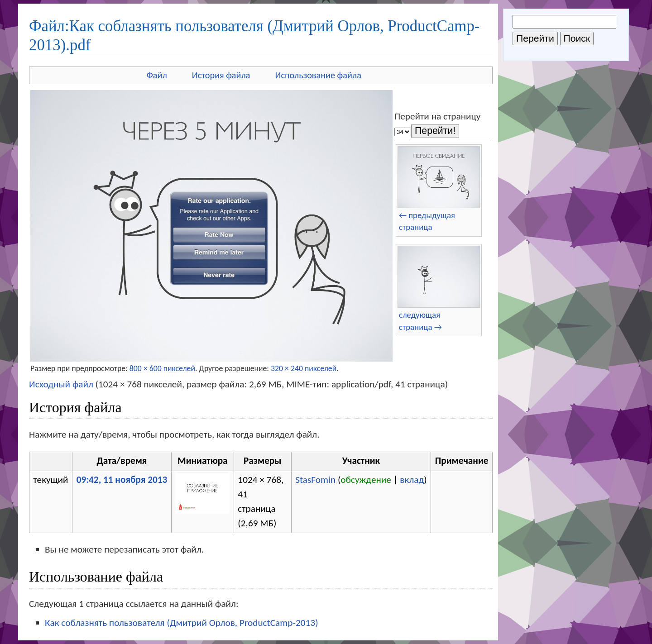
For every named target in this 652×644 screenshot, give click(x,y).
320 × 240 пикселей (304, 368)
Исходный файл (61, 384)
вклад (412, 480)
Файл (157, 75)
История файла (221, 75)
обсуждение (366, 480)
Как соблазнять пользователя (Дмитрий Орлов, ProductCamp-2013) (182, 623)
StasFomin (315, 480)
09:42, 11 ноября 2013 (122, 480)
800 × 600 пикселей (162, 368)
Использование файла (318, 75)
